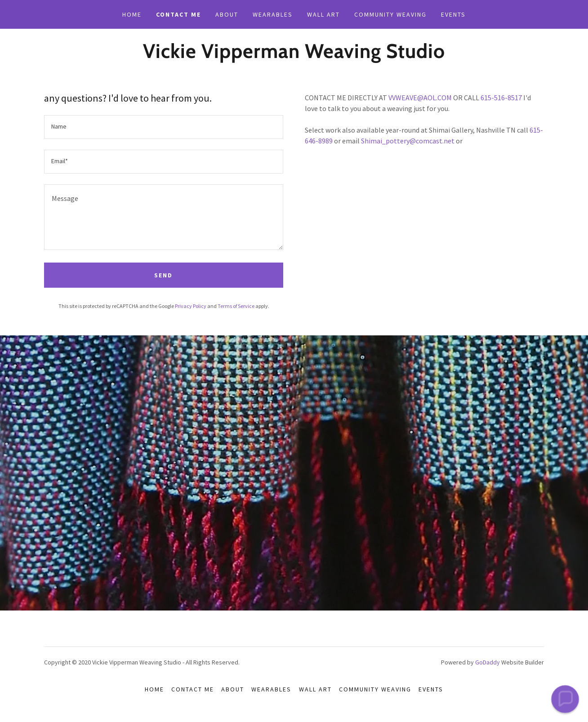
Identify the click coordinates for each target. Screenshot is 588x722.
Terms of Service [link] (236, 306)
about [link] (227, 14)
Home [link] (132, 14)
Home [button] (154, 689)
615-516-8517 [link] (501, 98)
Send (163, 275)
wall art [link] (323, 14)
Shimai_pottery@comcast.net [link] (408, 141)
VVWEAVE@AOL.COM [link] (420, 98)
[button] (565, 699)
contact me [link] (178, 14)
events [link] (453, 14)
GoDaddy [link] (488, 662)
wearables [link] (273, 14)
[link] (294, 55)
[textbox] (164, 127)
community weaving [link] (390, 14)
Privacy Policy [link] (191, 306)
